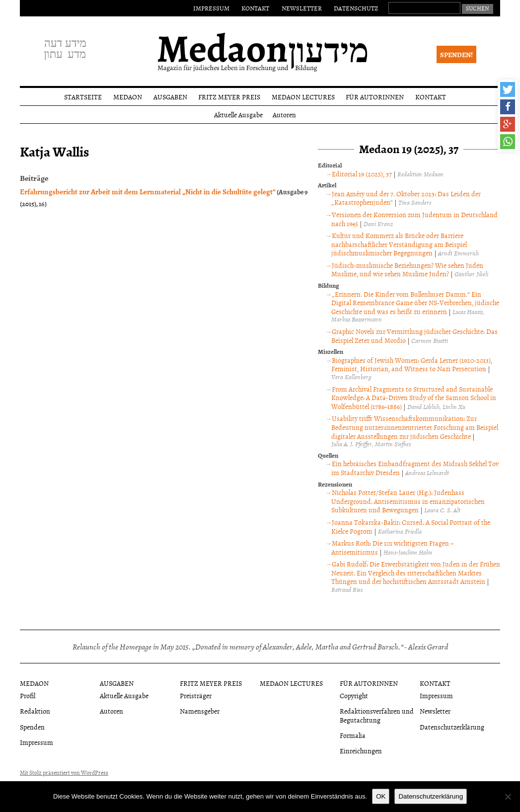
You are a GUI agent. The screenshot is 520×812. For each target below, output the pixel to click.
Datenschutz (356, 8)
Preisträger (196, 695)
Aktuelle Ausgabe (238, 115)
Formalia (353, 735)
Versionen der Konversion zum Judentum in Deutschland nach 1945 (414, 219)
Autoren (284, 115)
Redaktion (35, 711)
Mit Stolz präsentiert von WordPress (64, 773)
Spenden (32, 727)
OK (381, 796)
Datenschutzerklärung (452, 727)
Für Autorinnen (375, 97)
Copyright (354, 695)
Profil (28, 695)
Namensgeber (200, 711)
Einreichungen (361, 751)
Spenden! (456, 54)
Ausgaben (170, 97)
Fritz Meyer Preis (229, 97)
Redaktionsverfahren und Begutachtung (377, 715)
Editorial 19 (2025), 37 (362, 174)
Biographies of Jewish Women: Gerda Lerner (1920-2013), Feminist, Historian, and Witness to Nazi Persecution (412, 365)
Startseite (83, 97)
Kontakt (255, 8)
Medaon (128, 97)
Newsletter (302, 8)
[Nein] (508, 797)
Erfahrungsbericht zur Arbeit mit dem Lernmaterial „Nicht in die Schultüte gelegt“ (148, 191)
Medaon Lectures (303, 97)
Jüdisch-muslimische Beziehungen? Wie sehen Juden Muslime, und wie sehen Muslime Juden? (407, 270)
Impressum (211, 8)
